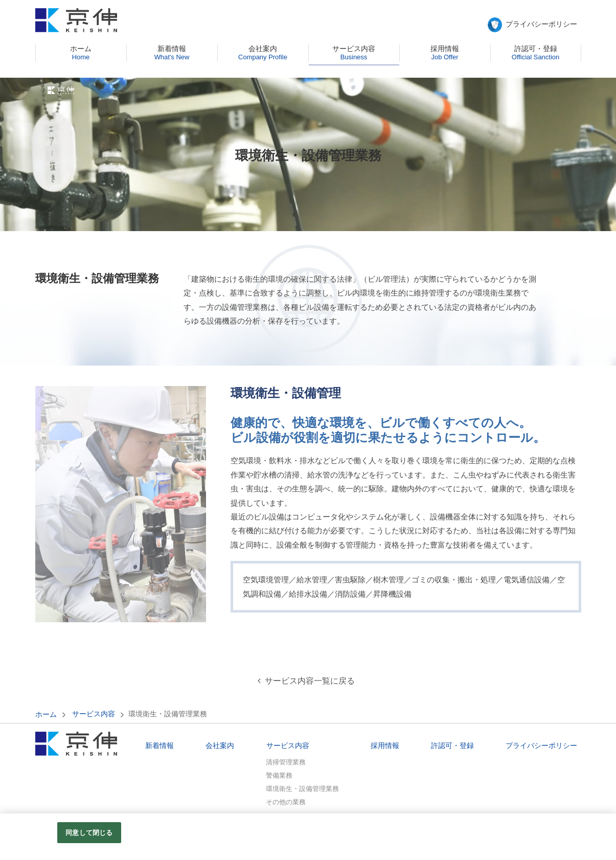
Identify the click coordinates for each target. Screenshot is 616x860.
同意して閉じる (89, 837)
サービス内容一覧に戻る (310, 681)
